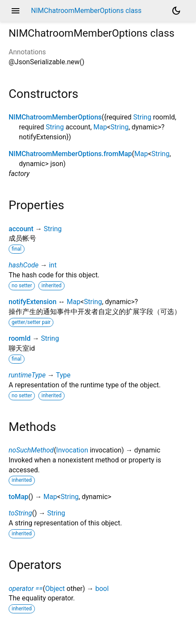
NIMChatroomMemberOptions (55, 117)
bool (102, 589)
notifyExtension (33, 302)
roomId (20, 338)
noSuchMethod (31, 450)
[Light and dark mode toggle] (176, 11)
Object (55, 589)
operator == (26, 589)
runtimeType (27, 375)
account (21, 229)
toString (20, 513)
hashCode (23, 265)
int (53, 265)
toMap (19, 497)
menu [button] (16, 11)
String (142, 117)
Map (100, 127)
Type (63, 375)
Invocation (72, 450)
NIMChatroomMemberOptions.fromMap (70, 154)
